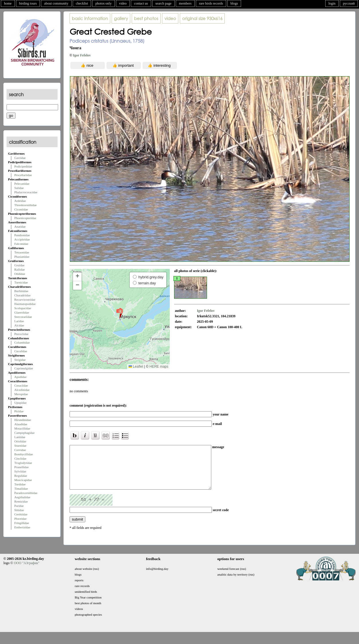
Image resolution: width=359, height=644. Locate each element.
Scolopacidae (23, 308)
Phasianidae (22, 257)
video (123, 3)
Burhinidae (21, 291)
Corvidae (20, 450)
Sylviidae (20, 471)
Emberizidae (22, 527)
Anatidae (20, 227)
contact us (141, 3)
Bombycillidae (24, 454)
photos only (103, 3)
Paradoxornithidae (26, 493)
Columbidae (22, 342)
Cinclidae (20, 458)
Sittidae (19, 510)
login (332, 3)
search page (163, 3)
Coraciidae (21, 385)
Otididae (20, 274)
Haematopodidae (25, 304)
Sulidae (19, 188)
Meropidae (21, 394)
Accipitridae (22, 239)
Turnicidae (21, 282)
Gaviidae (20, 158)
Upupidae (20, 403)
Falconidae (21, 244)
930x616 (202, 18)
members (185, 3)
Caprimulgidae (24, 368)
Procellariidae (23, 175)
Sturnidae (20, 446)
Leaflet (136, 367)
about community (56, 3)
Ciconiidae (21, 209)
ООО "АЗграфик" (26, 572)
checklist (82, 3)
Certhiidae (21, 514)
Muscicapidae (23, 480)
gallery (121, 18)
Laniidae (20, 437)
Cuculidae (21, 351)
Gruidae (19, 265)
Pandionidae (22, 235)
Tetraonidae (22, 252)
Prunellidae (21, 467)
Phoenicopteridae (25, 218)
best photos (146, 18)
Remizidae (21, 501)
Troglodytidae (23, 463)
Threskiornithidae (25, 205)
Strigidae (20, 360)
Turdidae (20, 484)
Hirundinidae (23, 420)
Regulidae (21, 476)
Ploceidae (20, 519)
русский (349, 3)
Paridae (19, 506)
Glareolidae (22, 312)
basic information (90, 18)
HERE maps (159, 367)
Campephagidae (24, 433)
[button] (120, 313)
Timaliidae (21, 489)
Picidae (19, 411)
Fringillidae (22, 523)
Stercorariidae (23, 317)
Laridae (19, 321)
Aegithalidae (22, 497)
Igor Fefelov (82, 55)
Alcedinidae (22, 390)
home (8, 3)
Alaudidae (21, 424)
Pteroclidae (21, 334)
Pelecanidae (22, 184)
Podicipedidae (23, 166)
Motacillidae (22, 428)
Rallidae (20, 269)
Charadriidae (22, 295)
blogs (234, 3)
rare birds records (211, 3)
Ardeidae (20, 201)
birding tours (28, 3)
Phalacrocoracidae (26, 192)
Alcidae (19, 325)
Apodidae (20, 377)
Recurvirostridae (25, 300)
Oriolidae (20, 441)
